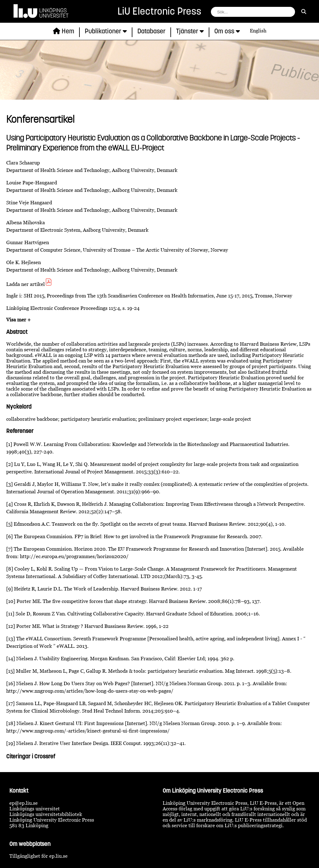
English (258, 31)
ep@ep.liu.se (24, 803)
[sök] (304, 12)
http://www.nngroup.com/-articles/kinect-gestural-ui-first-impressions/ (88, 731)
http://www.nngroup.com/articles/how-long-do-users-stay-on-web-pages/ (90, 691)
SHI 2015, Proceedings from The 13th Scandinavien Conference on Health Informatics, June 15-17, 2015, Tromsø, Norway (158, 296)
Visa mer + (18, 320)
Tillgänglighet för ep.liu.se (38, 856)
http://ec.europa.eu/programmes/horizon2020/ (74, 556)
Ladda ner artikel (29, 284)
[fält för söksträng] (253, 12)
